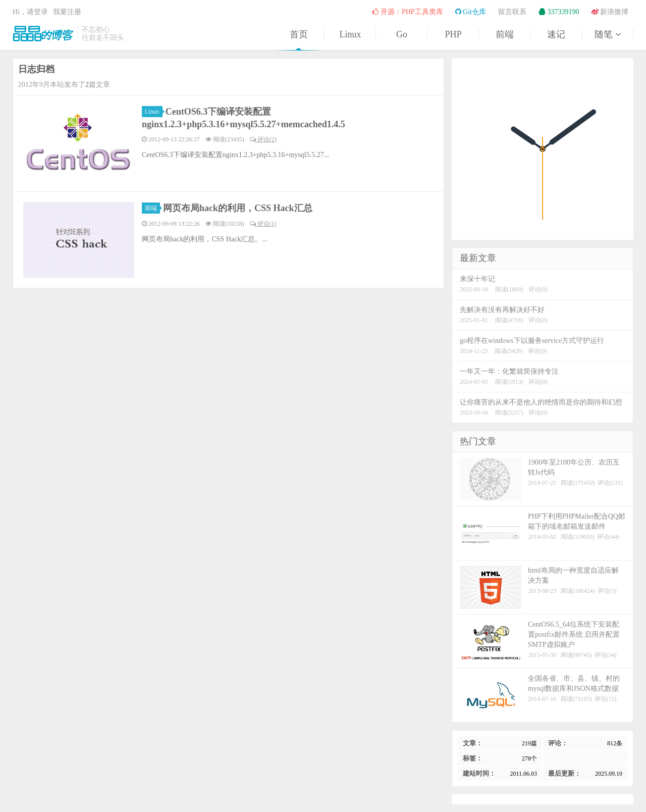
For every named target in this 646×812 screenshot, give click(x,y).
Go (402, 34)
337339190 (559, 12)
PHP (453, 34)
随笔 (608, 34)
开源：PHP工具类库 (408, 12)
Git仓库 (471, 12)
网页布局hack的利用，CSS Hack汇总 (238, 208)
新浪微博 (610, 12)
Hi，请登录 (30, 12)
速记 (556, 34)
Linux (351, 34)
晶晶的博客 (43, 33)
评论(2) (263, 139)
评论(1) (263, 224)
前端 (505, 34)
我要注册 (67, 12)
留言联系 (512, 12)
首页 (299, 34)
